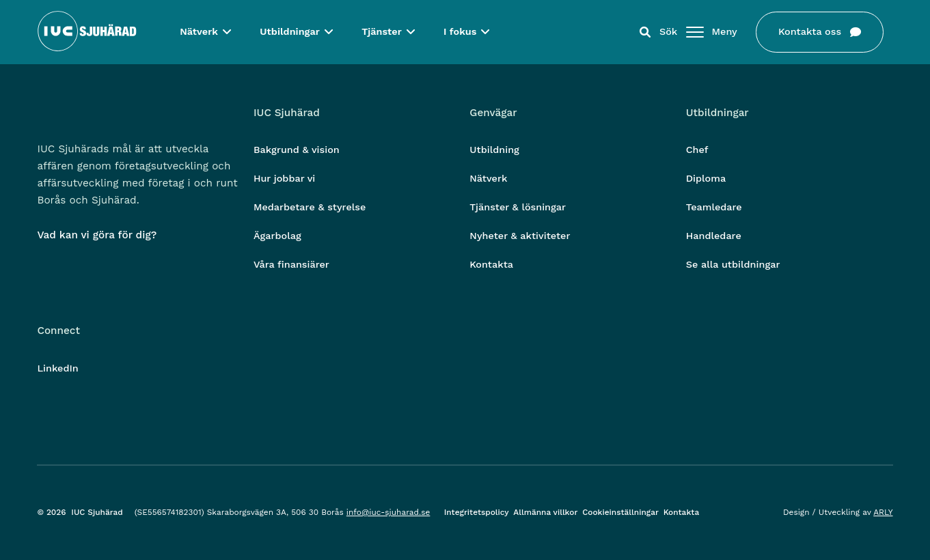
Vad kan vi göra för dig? (97, 235)
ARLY (883, 512)
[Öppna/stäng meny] (695, 35)
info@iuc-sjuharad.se (388, 512)
